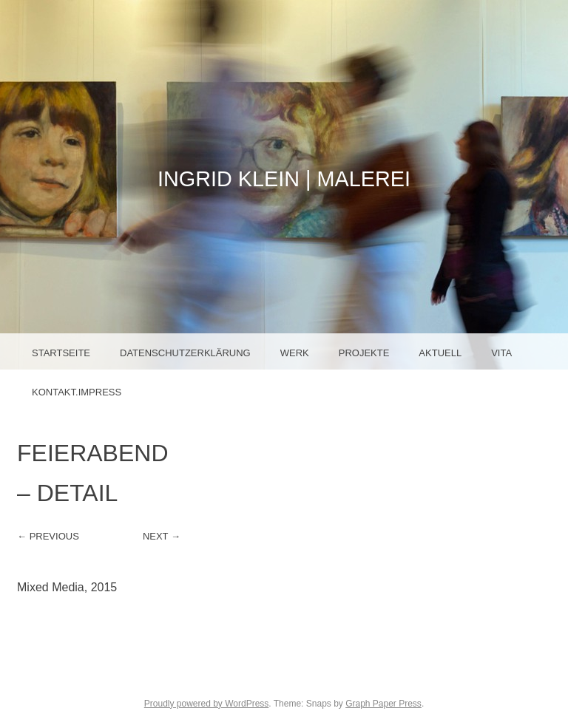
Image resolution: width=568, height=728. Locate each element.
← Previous (48, 536)
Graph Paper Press (383, 704)
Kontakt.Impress (77, 392)
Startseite (61, 353)
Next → (162, 536)
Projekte (364, 353)
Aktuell (440, 353)
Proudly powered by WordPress (207, 704)
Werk (295, 353)
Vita (501, 353)
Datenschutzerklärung (185, 353)
